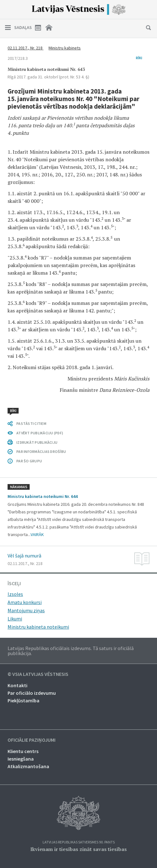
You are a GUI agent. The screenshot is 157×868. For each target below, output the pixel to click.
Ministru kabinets (65, 48)
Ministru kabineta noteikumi (38, 627)
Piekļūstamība (23, 700)
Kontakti (17, 685)
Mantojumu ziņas (26, 610)
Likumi (15, 619)
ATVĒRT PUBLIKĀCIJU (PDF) (40, 433)
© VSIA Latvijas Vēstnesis (38, 674)
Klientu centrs (23, 751)
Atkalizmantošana (28, 766)
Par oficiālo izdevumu (32, 693)
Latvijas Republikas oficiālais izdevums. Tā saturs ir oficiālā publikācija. (71, 651)
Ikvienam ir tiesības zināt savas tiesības (78, 849)
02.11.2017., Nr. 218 (26, 48)
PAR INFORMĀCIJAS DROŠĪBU (41, 451)
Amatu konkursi (25, 602)
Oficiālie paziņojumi (32, 740)
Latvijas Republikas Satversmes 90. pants (79, 842)
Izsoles (15, 594)
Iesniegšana (21, 759)
